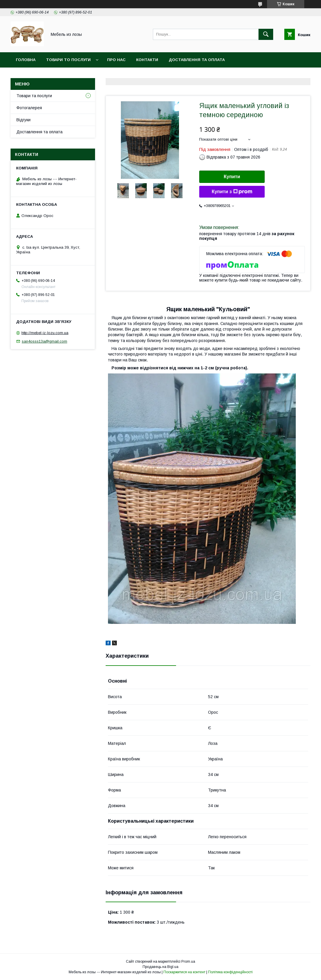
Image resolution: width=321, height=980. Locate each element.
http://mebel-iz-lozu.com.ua (45, 333)
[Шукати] (266, 34)
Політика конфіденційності (230, 972)
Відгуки (23, 120)
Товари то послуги (68, 60)
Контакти (147, 60)
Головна (26, 60)
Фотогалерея (29, 108)
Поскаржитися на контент (184, 972)
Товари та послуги (34, 96)
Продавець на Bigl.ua (160, 967)
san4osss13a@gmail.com (44, 341)
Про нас (116, 60)
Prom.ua (188, 962)
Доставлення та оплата (197, 60)
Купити (232, 177)
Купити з (232, 192)
